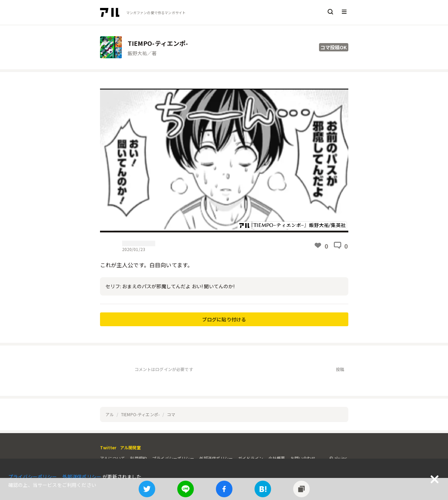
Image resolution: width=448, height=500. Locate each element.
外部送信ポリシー (216, 458)
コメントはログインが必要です (164, 369)
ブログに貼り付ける (224, 319)
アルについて (113, 458)
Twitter (108, 447)
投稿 (340, 369)
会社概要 (277, 458)
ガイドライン (251, 458)
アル (110, 414)
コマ (171, 414)
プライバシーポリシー (173, 458)
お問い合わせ (303, 458)
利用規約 (138, 458)
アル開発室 (131, 447)
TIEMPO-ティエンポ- (140, 414)
